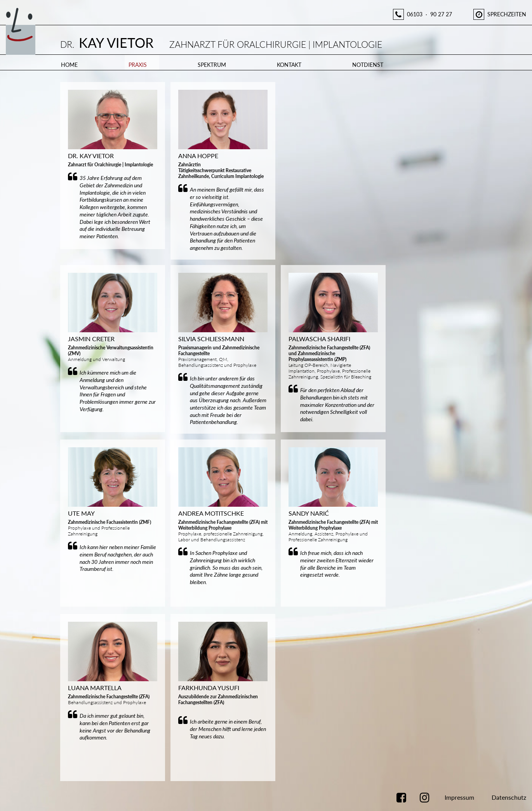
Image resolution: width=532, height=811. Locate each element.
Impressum (459, 797)
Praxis (138, 65)
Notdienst (368, 65)
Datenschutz (509, 797)
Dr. (221, 44)
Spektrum (212, 65)
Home (69, 65)
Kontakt (289, 65)
